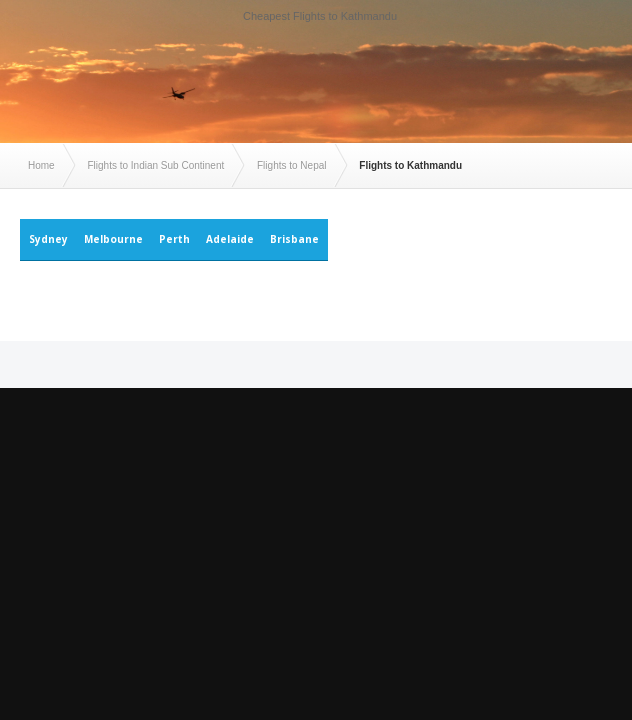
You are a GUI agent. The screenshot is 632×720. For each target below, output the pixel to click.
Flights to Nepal (291, 165)
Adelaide (230, 239)
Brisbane (294, 239)
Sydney (48, 239)
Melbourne (113, 239)
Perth (174, 239)
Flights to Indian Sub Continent (155, 165)
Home (41, 165)
